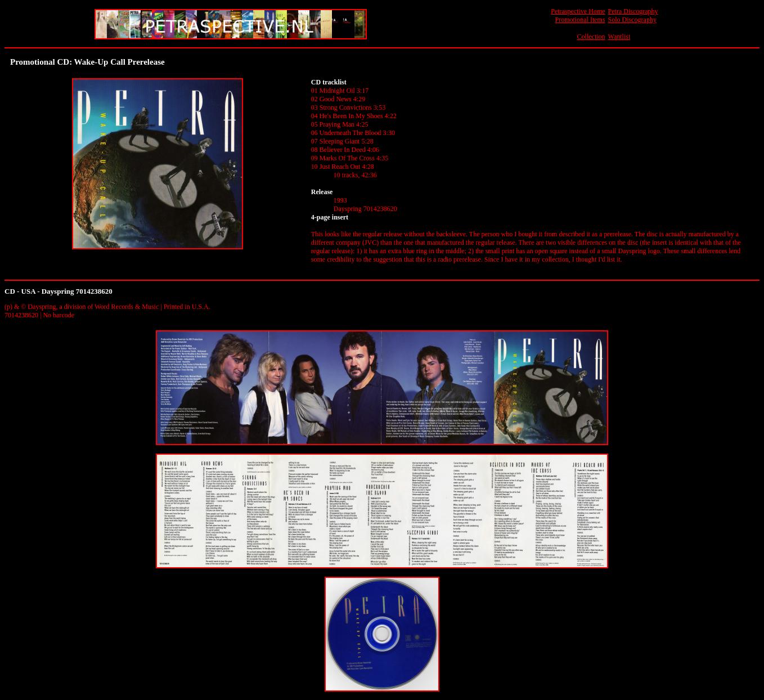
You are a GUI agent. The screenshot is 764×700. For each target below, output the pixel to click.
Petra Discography (633, 11)
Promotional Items (580, 20)
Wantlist (619, 37)
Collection (591, 37)
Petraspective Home (578, 11)
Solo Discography (632, 20)
